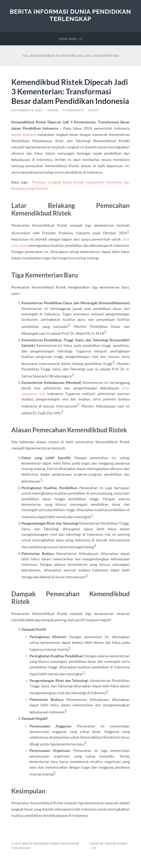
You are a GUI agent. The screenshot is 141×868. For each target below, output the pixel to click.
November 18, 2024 (27, 120)
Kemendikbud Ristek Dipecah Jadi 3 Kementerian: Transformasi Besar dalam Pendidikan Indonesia (70, 96)
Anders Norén (116, 853)
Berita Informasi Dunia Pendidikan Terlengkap (70, 15)
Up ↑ (95, 858)
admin (53, 120)
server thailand (24, 144)
